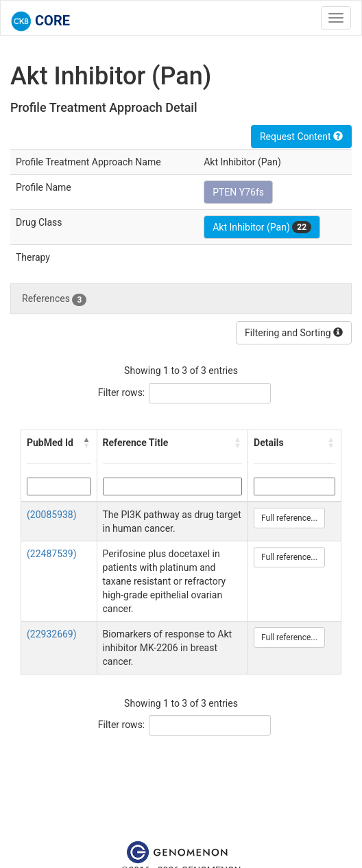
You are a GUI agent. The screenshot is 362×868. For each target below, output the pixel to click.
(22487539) (52, 554)
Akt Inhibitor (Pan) (262, 227)
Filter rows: (122, 392)
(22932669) (52, 634)
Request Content (301, 137)
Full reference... (289, 518)
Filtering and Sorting (294, 333)
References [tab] (54, 299)
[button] (87, 443)
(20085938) (52, 515)
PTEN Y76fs (238, 192)
